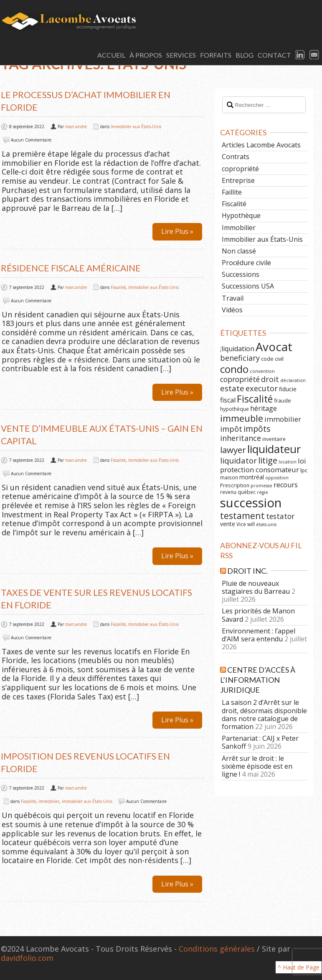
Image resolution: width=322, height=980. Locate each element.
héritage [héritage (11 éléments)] (264, 408)
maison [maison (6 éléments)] (229, 477)
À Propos (146, 55)
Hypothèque (241, 215)
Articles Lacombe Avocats (261, 145)
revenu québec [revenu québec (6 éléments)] (238, 492)
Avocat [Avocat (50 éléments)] (274, 347)
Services (181, 55)
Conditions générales (217, 949)
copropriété (240, 169)
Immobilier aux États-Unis (136, 127)
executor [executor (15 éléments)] (262, 388)
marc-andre (76, 127)
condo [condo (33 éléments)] (234, 369)
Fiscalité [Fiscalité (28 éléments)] (255, 399)
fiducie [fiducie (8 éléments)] (288, 389)
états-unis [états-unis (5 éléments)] (266, 524)
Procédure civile (246, 263)
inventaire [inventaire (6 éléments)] (274, 439)
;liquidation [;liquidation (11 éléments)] (237, 349)
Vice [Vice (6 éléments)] (241, 524)
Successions (241, 274)
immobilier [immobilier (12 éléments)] (283, 419)
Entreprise (238, 180)
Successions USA (248, 286)
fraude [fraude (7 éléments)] (283, 400)
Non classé (239, 251)
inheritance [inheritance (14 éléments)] (241, 438)
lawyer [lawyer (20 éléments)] (233, 450)
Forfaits (216, 55)
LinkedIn (300, 55)
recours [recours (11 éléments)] (286, 485)
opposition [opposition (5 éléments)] (277, 478)
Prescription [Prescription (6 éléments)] (235, 485)
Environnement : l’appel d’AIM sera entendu (259, 635)
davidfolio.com (27, 958)
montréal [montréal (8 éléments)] (252, 477)
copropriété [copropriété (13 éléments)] (240, 379)
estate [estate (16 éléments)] (232, 388)
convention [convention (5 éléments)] (262, 371)
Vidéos (232, 310)
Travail (233, 298)
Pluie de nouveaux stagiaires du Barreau (256, 587)
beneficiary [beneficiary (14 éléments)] (240, 358)
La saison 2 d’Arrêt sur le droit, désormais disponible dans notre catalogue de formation (264, 714)
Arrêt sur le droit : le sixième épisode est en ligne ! (257, 766)
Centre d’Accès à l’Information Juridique (258, 680)
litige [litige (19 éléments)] (268, 460)
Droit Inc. (247, 571)
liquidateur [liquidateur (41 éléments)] (274, 449)
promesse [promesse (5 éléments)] (261, 486)
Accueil (111, 55)
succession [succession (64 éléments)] (251, 503)
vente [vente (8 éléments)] (228, 524)
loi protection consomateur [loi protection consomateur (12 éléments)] (263, 465)
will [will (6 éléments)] (251, 524)
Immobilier (49, 801)
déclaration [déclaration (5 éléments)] (293, 380)
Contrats (236, 157)
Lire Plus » (177, 231)
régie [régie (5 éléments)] (262, 492)
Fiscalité (118, 287)
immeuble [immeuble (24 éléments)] (242, 418)
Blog (245, 55)
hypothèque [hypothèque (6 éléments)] (235, 409)
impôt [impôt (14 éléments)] (231, 429)
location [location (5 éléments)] (288, 462)
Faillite (232, 192)
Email (314, 55)
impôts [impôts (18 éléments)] (257, 429)
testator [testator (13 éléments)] (280, 516)
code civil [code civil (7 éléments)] (272, 359)
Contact (274, 55)
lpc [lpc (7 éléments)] (304, 470)
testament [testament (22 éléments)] (242, 515)
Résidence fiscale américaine (71, 268)
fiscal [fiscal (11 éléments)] (228, 400)
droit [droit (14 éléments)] (270, 379)
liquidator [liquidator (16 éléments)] (238, 461)
